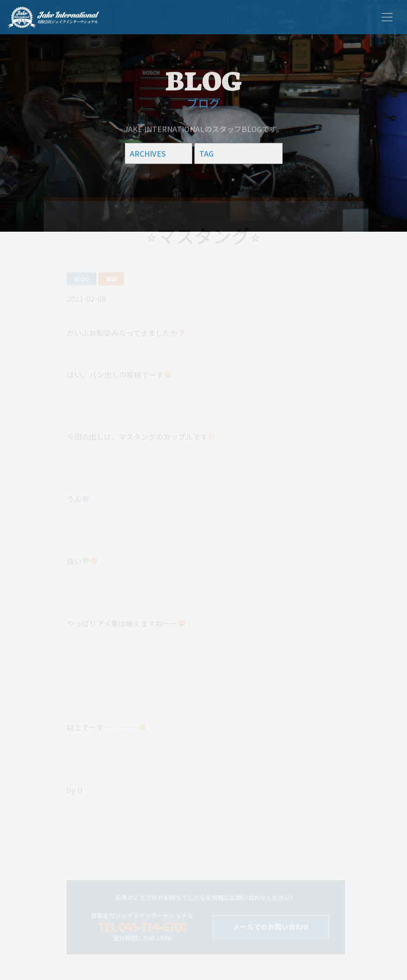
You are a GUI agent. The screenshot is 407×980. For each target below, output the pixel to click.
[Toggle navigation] (387, 17)
